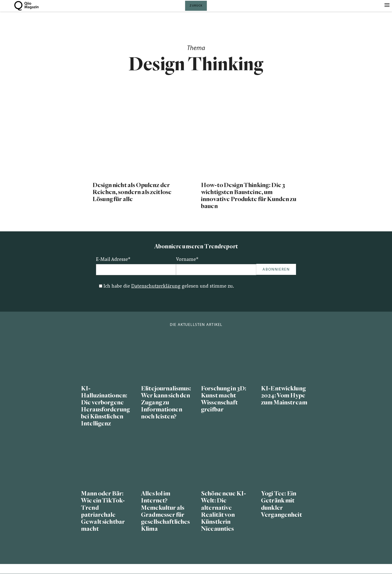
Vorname (187, 260)
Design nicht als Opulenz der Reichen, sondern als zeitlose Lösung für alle (132, 192)
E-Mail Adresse (113, 260)
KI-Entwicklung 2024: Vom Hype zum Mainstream (284, 396)
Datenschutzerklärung (156, 286)
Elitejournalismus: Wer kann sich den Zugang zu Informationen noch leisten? (166, 403)
